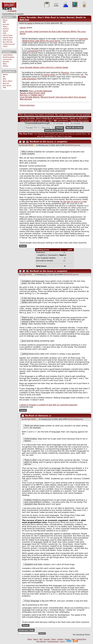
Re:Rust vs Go (38, 142)
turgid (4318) (27, 275)
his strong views (48, 75)
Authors (6, 29)
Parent (23, 246)
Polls (4, 33)
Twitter (5, 75)
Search (5, 31)
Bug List (6, 83)
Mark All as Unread (54, 130)
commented (33, 51)
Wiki (4, 79)
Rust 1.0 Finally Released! (40, 91)
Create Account (9, 44)
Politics (5, 66)
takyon (23, 28)
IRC (4, 77)
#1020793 (68, 275)
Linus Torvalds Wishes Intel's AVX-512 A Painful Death (44, 67)
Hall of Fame (8, 35)
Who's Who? (7, 81)
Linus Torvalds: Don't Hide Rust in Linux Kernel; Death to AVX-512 (54, 118)
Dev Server (7, 86)
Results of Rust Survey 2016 (32, 93)
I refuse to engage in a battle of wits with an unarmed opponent (48, 405)
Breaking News (9, 57)
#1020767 (69, 145)
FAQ (4, 22)
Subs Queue (7, 40)
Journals (6, 24)
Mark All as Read (74, 128)
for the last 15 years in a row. (74, 201)
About (5, 20)
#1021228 (72, 419)
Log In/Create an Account (33, 121)
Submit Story (8, 38)
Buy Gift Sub (8, 42)
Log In (5, 46)
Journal (77, 145)
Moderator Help (26, 630)
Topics (5, 27)
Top (50, 121)
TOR (4, 88)
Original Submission (27, 105)
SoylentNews (9, 7)
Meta (5, 64)
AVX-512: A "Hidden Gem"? (32, 95)
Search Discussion (80, 121)
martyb (30, 23)
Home (30, 639)
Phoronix (65, 72)
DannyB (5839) (27, 145)
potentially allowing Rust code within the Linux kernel (55, 40)
